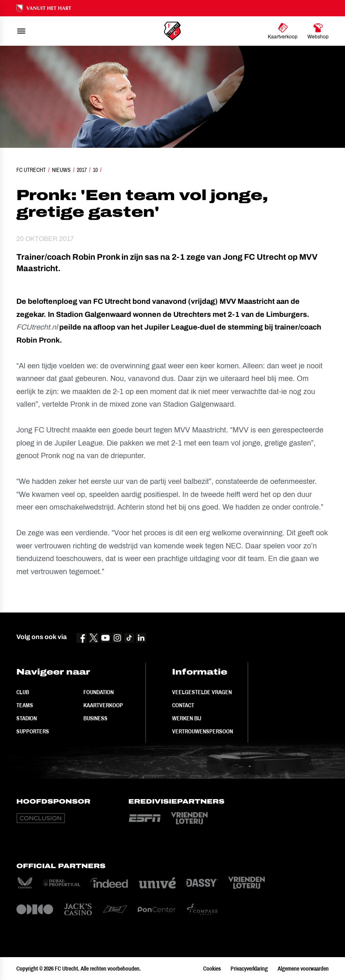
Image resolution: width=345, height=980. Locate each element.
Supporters (33, 731)
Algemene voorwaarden (303, 969)
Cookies (212, 969)
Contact (183, 705)
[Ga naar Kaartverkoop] (283, 31)
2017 (82, 170)
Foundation (99, 692)
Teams (25, 705)
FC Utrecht (31, 170)
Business (95, 718)
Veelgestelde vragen (202, 692)
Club (23, 692)
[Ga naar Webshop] (318, 31)
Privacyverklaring (249, 969)
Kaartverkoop (103, 705)
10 (95, 170)
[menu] (21, 31)
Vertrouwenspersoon (203, 731)
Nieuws (61, 170)
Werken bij (187, 718)
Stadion (27, 718)
